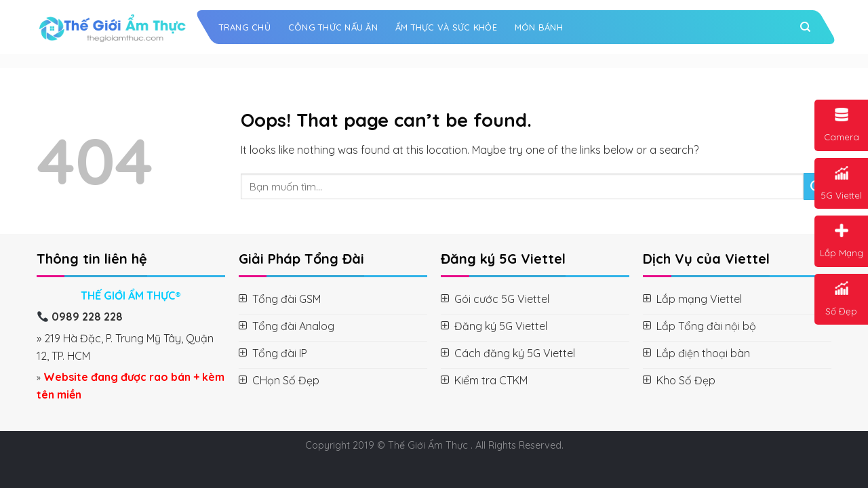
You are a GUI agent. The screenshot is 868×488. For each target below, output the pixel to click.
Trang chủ (245, 27)
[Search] (805, 27)
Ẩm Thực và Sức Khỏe (446, 27)
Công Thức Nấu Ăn (333, 27)
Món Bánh (539, 27)
